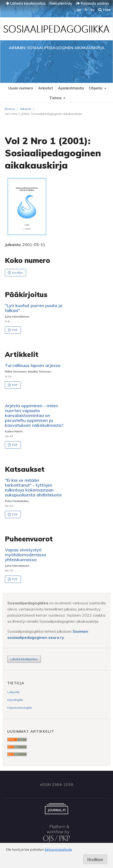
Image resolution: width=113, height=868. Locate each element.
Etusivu (10, 109)
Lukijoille (14, 692)
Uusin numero (21, 88)
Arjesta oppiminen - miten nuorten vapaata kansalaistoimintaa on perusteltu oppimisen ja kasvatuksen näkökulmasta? (34, 415)
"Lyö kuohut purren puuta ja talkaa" (34, 308)
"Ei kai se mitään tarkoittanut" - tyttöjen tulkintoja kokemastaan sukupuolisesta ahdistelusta (33, 488)
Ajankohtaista (71, 88)
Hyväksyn (95, 859)
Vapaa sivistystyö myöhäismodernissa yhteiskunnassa (25, 555)
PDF (14, 330)
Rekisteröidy (61, 3)
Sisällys (17, 273)
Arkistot (46, 88)
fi (86, 10)
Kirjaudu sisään (93, 3)
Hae (104, 10)
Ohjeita (96, 88)
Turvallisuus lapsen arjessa (33, 365)
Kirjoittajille (15, 700)
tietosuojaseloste (58, 849)
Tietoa (56, 98)
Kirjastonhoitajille (20, 708)
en (79, 10)
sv (92, 10)
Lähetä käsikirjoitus (26, 3)
